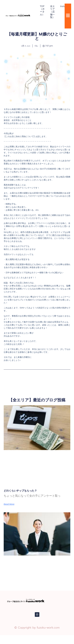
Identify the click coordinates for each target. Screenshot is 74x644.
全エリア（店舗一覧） (52, 12)
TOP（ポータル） (42, 10)
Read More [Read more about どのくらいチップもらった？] (9, 504)
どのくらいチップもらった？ (20, 491)
